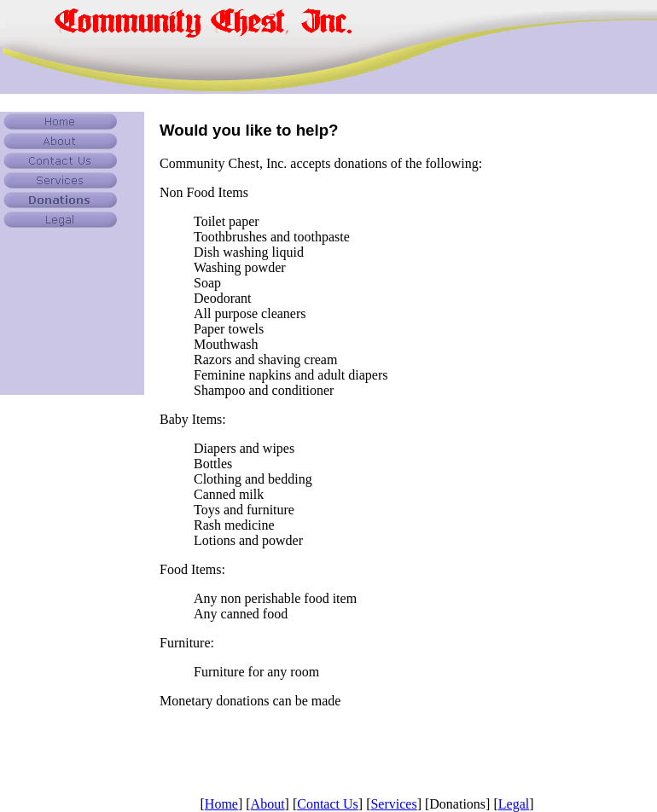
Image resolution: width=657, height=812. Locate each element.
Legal (514, 804)
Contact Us (328, 804)
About (268, 804)
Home (221, 804)
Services (393, 804)
